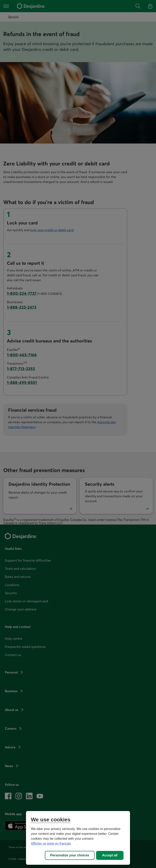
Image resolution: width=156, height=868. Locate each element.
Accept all (110, 855)
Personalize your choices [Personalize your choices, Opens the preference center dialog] (70, 855)
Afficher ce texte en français (51, 843)
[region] (78, 838)
